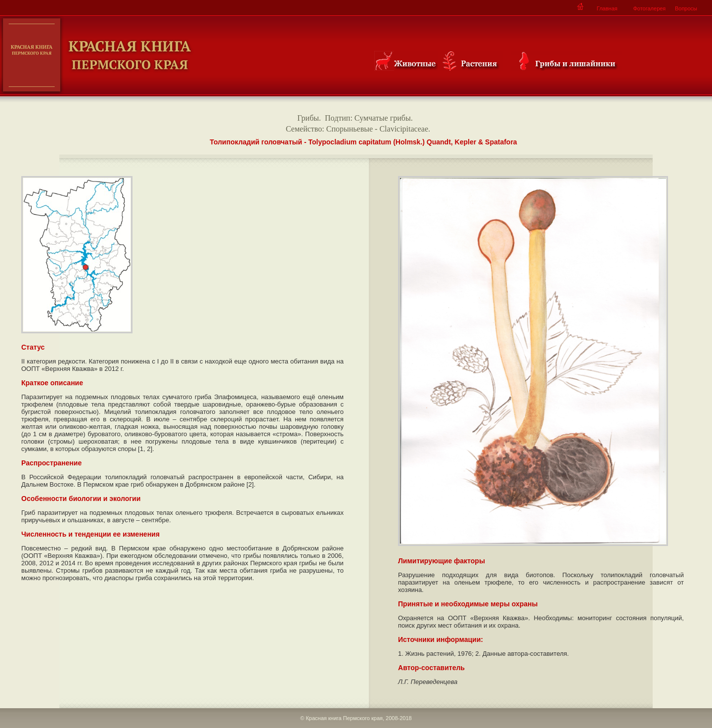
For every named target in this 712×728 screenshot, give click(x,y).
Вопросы (686, 8)
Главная (607, 8)
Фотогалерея (649, 8)
